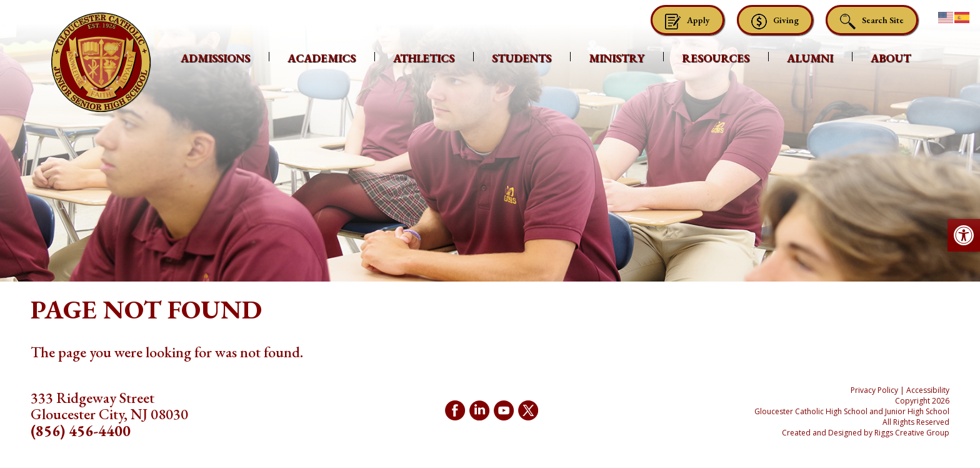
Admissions (215, 58)
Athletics (424, 58)
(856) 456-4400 (81, 431)
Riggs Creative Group (912, 433)
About (891, 58)
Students (522, 58)
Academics (322, 58)
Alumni (810, 58)
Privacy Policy (874, 390)
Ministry (617, 58)
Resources (716, 58)
